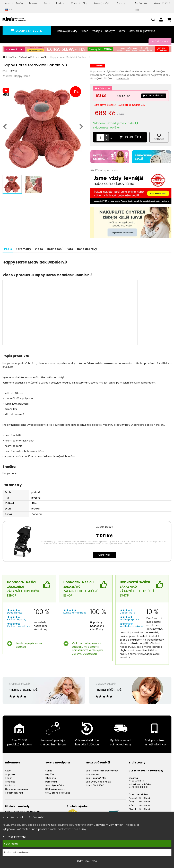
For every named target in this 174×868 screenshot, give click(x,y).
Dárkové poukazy (67, 31)
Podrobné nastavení (17, 852)
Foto (73, 248)
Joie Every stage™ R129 (98, 781)
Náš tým (110, 31)
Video (41, 248)
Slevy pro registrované (142, 31)
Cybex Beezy (104, 526)
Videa (74, 3)
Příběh (84, 31)
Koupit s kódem (153, 96)
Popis (8, 248)
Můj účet (50, 773)
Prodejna (61, 3)
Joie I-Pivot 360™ (95, 784)
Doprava (34, 3)
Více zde (104, 554)
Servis (47, 3)
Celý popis (123, 79)
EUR (9, 10)
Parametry (24, 248)
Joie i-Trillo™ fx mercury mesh (102, 770)
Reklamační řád (14, 792)
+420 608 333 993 (138, 786)
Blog (85, 3)
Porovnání (51, 781)
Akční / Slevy (160, 41)
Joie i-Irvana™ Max (96, 777)
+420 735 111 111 (136, 780)
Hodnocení (57, 248)
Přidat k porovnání (104, 170)
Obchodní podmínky (17, 788)
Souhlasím (11, 844)
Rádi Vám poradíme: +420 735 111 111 (153, 7)
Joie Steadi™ (93, 773)
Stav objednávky (102, 3)
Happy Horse (22, 76)
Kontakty (121, 3)
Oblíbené (51, 777)
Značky (20, 3)
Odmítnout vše (87, 861)
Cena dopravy (91, 248)
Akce (8, 3)
